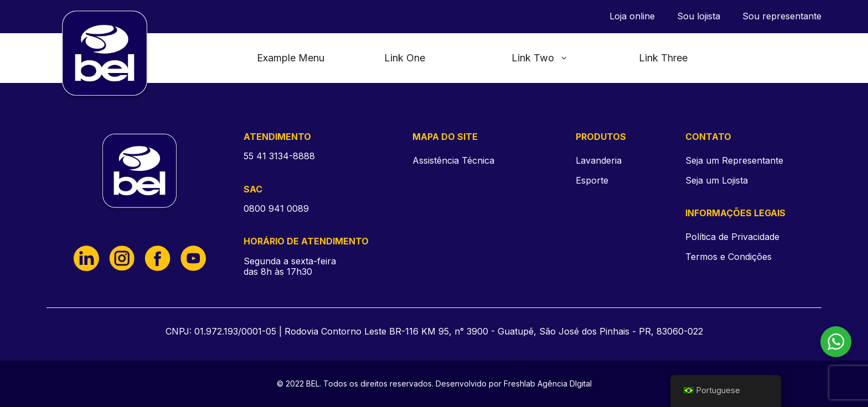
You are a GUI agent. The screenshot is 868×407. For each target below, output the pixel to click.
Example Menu (291, 58)
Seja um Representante (734, 161)
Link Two (540, 58)
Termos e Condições (728, 257)
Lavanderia (599, 160)
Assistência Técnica (453, 160)
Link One (405, 58)
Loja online (632, 16)
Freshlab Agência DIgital (548, 384)
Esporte (592, 180)
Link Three (663, 58)
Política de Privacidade (732, 237)
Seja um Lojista (717, 181)
